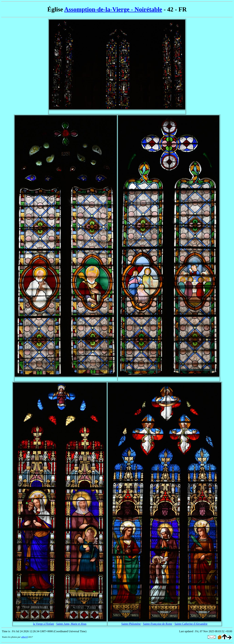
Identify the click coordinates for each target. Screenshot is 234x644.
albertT (25, 637)
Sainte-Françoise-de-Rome (158, 624)
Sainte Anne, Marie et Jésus (71, 624)
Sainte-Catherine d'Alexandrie (191, 624)
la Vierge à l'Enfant (44, 624)
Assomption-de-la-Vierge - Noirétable (113, 9)
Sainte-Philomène (131, 624)
